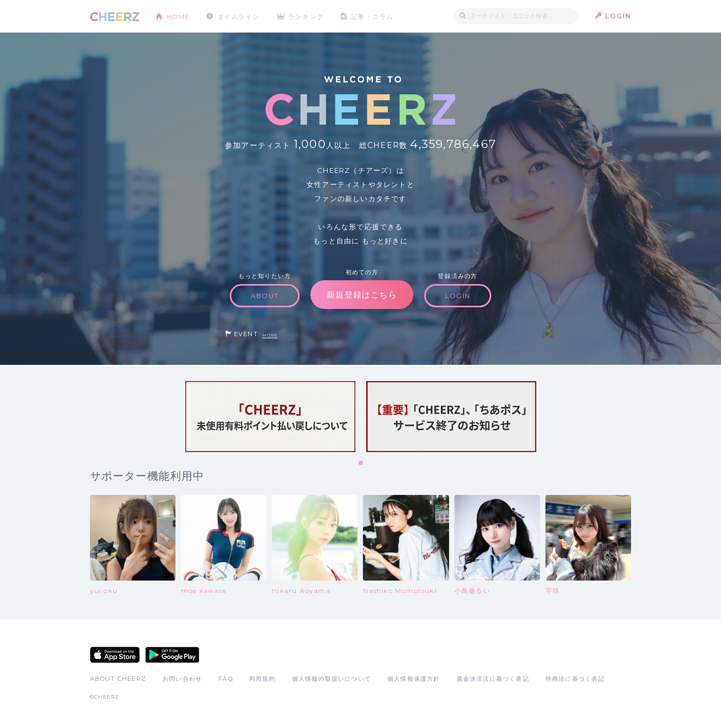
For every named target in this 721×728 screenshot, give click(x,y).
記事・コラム (372, 16)
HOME (178, 16)
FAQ (226, 679)
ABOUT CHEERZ (118, 679)
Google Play (172, 655)
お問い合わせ (182, 679)
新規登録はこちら (362, 295)
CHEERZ (115, 17)
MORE (270, 335)
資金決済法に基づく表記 (493, 679)
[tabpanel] (270, 417)
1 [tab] (361, 463)
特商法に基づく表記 (575, 679)
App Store (115, 655)
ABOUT (265, 296)
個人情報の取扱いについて (332, 679)
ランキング (307, 16)
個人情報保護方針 (414, 679)
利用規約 (262, 679)
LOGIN (618, 16)
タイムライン (239, 16)
